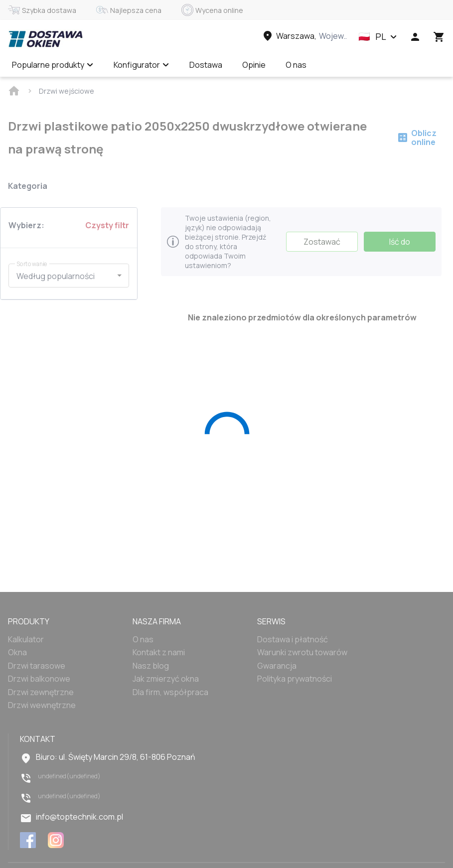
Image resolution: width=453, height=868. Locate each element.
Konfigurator (142, 65)
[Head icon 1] (415, 37)
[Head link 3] (304, 36)
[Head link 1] (45, 39)
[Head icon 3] (439, 37)
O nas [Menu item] (296, 65)
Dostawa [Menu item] (206, 65)
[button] (378, 37)
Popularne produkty (53, 65)
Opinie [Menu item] (254, 65)
